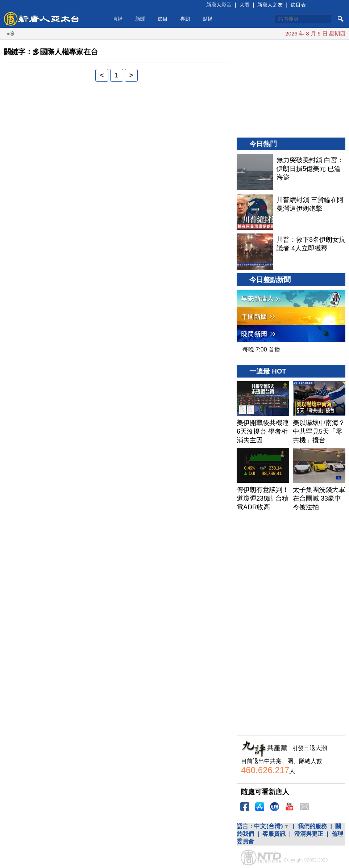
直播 (118, 19)
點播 (208, 19)
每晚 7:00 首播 (261, 349)
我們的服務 (312, 826)
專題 (185, 19)
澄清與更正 (309, 834)
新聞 (140, 19)
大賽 (245, 5)
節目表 (298, 5)
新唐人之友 (270, 5)
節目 (163, 19)
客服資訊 (274, 834)
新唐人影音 (219, 5)
